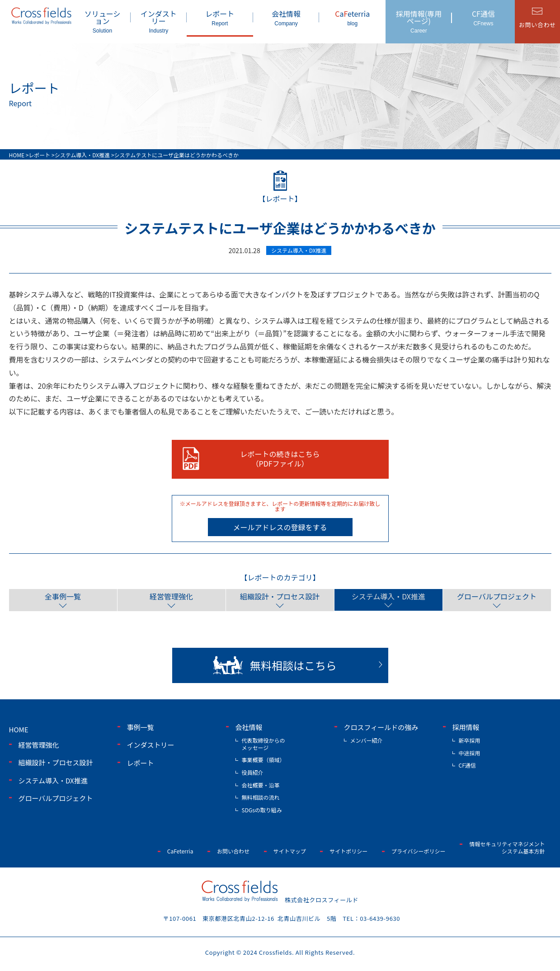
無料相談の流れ (261, 797)
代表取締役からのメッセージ (264, 744)
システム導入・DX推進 (388, 596)
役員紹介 (253, 772)
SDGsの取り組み (262, 810)
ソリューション (102, 21)
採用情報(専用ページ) (419, 21)
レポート (220, 17)
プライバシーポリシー (419, 851)
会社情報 (286, 17)
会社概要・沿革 (261, 785)
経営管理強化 (171, 596)
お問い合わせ (233, 851)
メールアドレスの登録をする (280, 527)
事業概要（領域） (264, 760)
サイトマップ (290, 851)
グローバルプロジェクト (497, 596)
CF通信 (483, 17)
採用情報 (466, 727)
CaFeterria (180, 851)
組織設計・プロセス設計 (280, 596)
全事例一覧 (63, 596)
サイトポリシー (348, 851)
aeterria (352, 17)
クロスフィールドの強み (381, 727)
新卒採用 (470, 740)
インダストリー (159, 21)
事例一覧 (141, 727)
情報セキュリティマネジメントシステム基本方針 (507, 847)
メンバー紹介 (367, 740)
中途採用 (470, 753)
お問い (537, 25)
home (19, 729)
